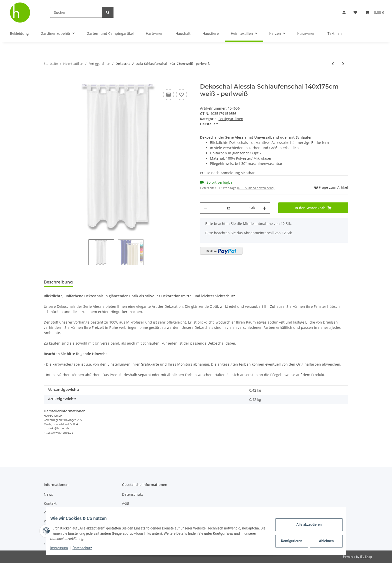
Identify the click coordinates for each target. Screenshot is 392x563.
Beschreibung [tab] (58, 282)
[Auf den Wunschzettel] (181, 95)
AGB (125, 503)
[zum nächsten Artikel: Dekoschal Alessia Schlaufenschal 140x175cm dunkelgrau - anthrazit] (343, 64)
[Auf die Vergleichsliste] (168, 95)
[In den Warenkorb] (48, 80)
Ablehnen (322, 541)
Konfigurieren (288, 541)
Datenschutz (132, 494)
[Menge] (228, 208)
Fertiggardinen (231, 119)
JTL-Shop (366, 557)
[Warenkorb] (374, 12)
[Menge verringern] (206, 208)
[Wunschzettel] (355, 12)
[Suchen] (76, 12)
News (48, 494)
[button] (344, 12)
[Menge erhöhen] (264, 208)
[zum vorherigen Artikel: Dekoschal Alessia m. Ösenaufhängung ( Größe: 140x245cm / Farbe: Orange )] (333, 64)
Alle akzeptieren (305, 524)
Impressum (63, 548)
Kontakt (50, 503)
